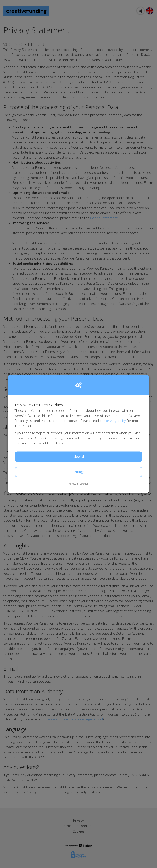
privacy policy (116, 421)
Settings (78, 472)
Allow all (78, 457)
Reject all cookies (78, 484)
